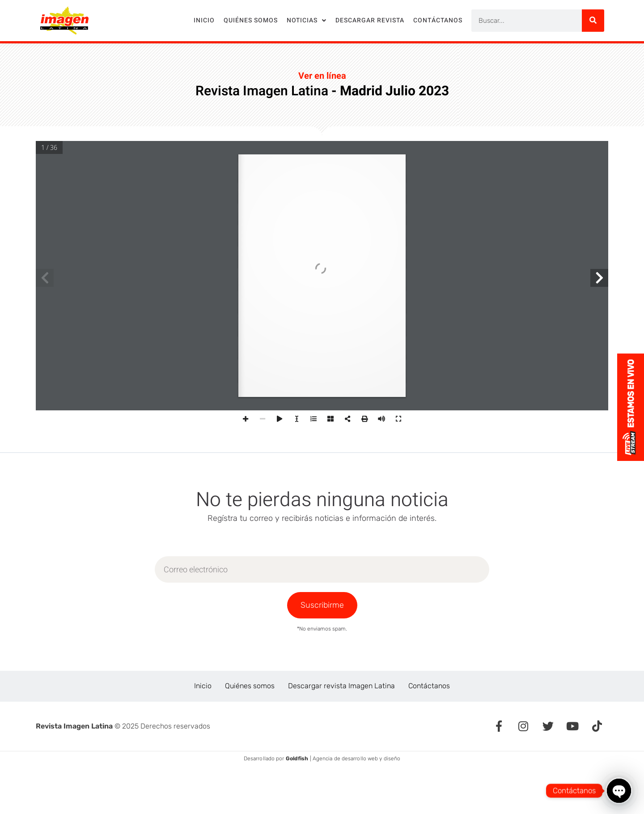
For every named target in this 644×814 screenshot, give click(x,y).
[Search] (593, 21)
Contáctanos (438, 20)
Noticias (307, 21)
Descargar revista (370, 20)
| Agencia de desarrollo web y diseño (343, 759)
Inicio (204, 20)
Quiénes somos (251, 20)
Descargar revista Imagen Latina (341, 686)
